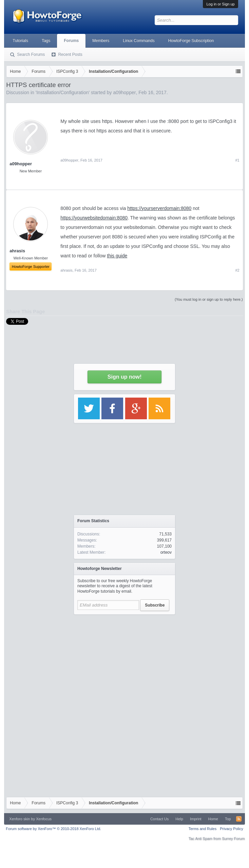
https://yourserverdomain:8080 (159, 208)
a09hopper (21, 164)
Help (179, 819)
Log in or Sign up (220, 4)
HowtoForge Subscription (191, 41)
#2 (237, 270)
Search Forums (31, 55)
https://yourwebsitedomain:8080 (94, 218)
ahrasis (66, 270)
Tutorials (20, 41)
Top (228, 819)
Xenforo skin (20, 819)
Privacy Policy (231, 829)
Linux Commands (139, 41)
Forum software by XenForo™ (53, 829)
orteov (166, 552)
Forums (71, 41)
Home (213, 819)
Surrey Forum (233, 839)
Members (101, 41)
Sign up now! (124, 377)
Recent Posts (70, 55)
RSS (239, 819)
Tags (46, 41)
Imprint (196, 819)
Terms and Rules (203, 829)
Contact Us (159, 819)
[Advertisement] (124, 660)
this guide (117, 256)
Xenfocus (44, 819)
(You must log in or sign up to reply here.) (209, 299)
